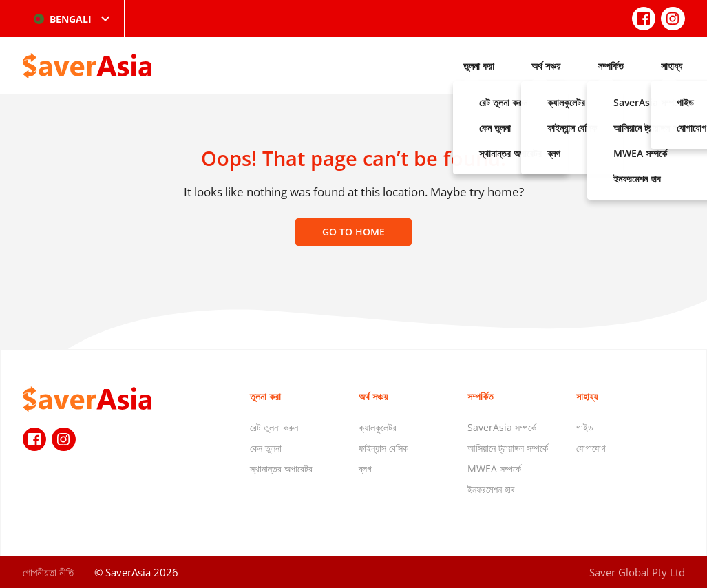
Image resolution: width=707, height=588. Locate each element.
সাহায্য (672, 66)
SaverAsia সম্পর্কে (502, 427)
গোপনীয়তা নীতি (48, 572)
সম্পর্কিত (611, 66)
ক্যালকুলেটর (378, 427)
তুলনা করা (479, 66)
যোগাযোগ (591, 448)
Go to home (353, 232)
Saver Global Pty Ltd (637, 572)
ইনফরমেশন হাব (491, 489)
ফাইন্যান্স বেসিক (383, 448)
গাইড (585, 427)
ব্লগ (365, 469)
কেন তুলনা (266, 448)
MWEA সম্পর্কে (494, 469)
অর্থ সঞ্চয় (546, 66)
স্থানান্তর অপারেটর (281, 469)
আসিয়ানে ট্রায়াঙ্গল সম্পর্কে (508, 448)
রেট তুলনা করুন (274, 427)
